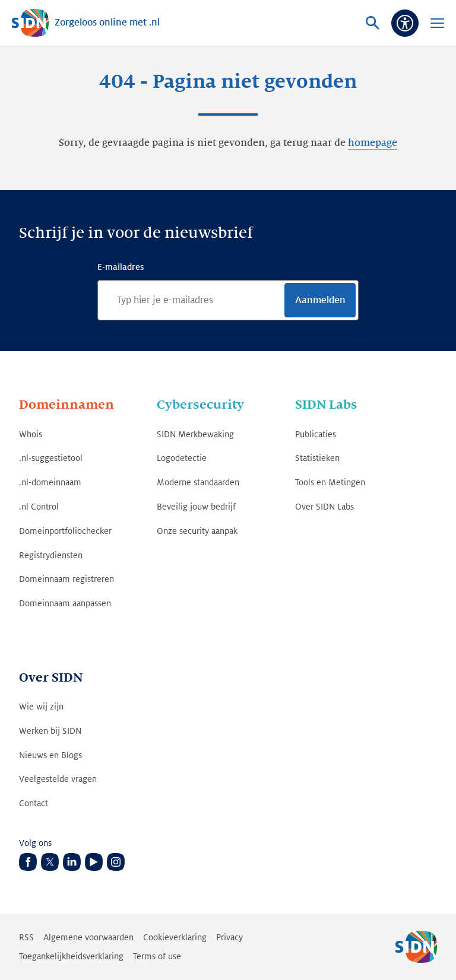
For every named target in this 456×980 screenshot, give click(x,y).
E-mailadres (121, 267)
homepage (373, 143)
